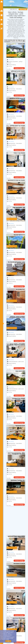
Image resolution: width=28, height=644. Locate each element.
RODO (8, 639)
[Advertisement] (14, 521)
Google (6, 632)
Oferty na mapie (23, 9)
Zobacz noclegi (19, 68)
